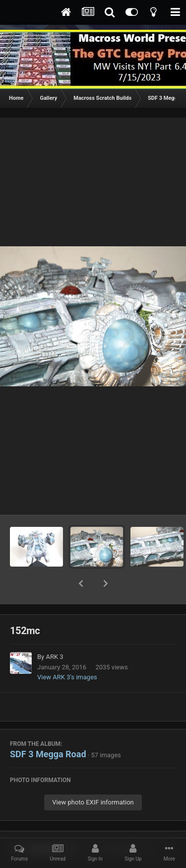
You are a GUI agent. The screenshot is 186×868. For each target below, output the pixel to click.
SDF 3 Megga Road (48, 728)
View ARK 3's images (67, 651)
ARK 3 (54, 631)
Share (43, 823)
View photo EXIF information (93, 776)
